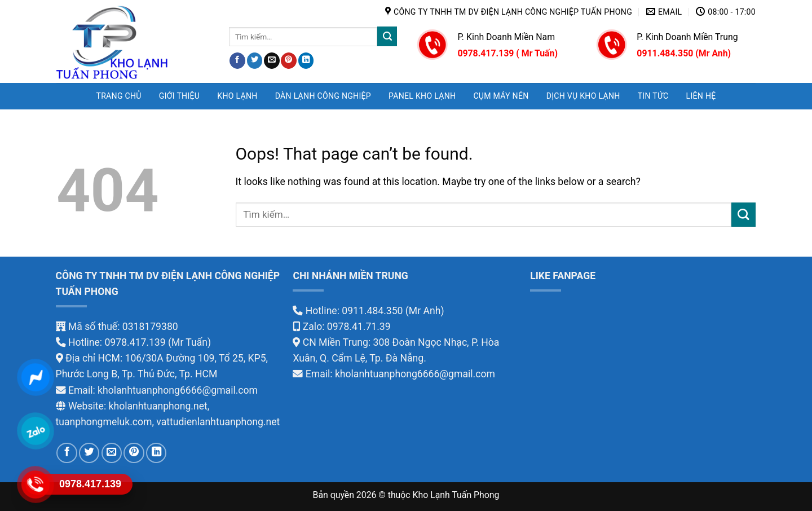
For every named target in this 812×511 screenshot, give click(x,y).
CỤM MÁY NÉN (501, 96)
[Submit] (387, 36)
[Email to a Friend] (272, 61)
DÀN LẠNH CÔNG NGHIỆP (323, 96)
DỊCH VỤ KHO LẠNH (583, 96)
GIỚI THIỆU (179, 96)
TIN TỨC (653, 96)
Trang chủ (118, 96)
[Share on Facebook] (237, 61)
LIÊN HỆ (701, 96)
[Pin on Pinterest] (289, 61)
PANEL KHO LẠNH (422, 96)
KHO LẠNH (237, 96)
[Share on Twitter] (255, 61)
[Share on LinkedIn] (306, 61)
